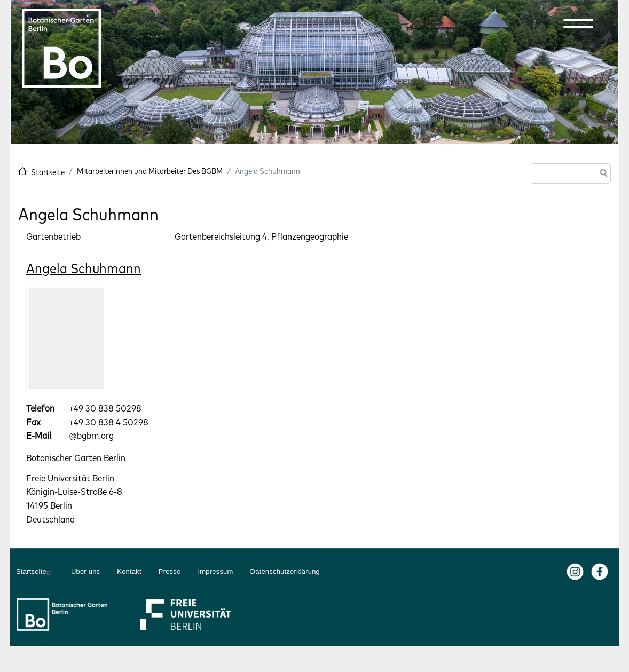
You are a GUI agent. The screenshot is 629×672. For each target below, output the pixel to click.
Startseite (48, 172)
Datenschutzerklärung (285, 571)
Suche (602, 174)
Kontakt (129, 571)
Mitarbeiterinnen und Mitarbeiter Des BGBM (150, 171)
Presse (170, 571)
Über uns (85, 571)
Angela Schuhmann (84, 268)
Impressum (215, 571)
